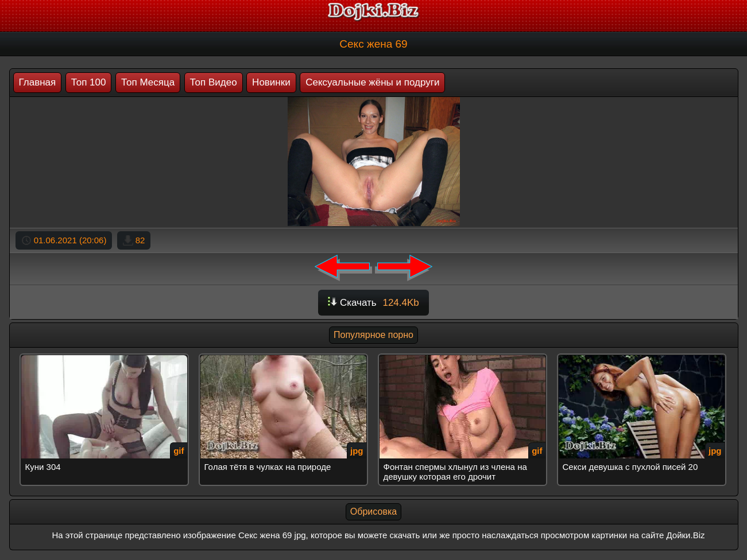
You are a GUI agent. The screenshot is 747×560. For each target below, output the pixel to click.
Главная (38, 82)
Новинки (271, 82)
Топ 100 (89, 82)
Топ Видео (214, 82)
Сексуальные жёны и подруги (372, 82)
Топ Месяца (148, 82)
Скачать (373, 303)
